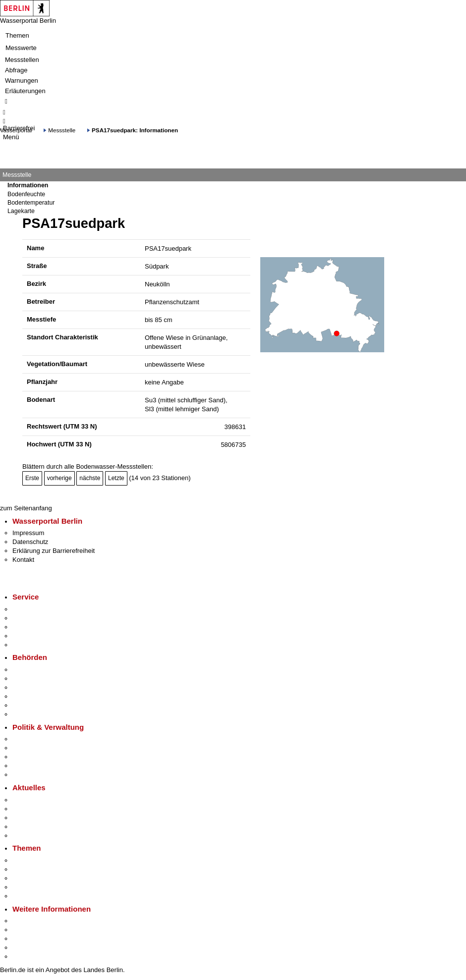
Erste (32, 478)
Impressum (28, 533)
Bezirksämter (31, 687)
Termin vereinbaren (40, 618)
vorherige (59, 478)
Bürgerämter (30, 696)
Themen (17, 35)
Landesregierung (37, 739)
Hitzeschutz (29, 836)
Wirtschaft (27, 939)
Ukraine (24, 827)
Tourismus (27, 930)
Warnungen (22, 81)
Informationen (28, 185)
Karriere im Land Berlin (45, 748)
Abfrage (16, 70)
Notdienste (28, 636)
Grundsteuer (30, 896)
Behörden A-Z (32, 670)
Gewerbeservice (36, 645)
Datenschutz (30, 542)
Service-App (30, 609)
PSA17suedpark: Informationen (135, 130)
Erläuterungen (25, 91)
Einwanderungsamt (40, 714)
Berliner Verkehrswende (47, 869)
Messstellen (22, 60)
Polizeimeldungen (38, 809)
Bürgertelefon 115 (38, 627)
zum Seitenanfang (26, 508)
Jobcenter (27, 705)
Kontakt (23, 560)
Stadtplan (26, 956)
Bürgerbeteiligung (38, 757)
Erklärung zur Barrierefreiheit (54, 551)
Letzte (116, 478)
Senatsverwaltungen (42, 679)
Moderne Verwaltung (42, 878)
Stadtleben (28, 948)
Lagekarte (21, 211)
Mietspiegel (29, 887)
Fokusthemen (32, 860)
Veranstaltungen (36, 818)
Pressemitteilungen (40, 800)
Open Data (28, 766)
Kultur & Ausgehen (39, 921)
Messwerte (21, 48)
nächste (90, 478)
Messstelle (62, 130)
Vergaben (26, 775)
